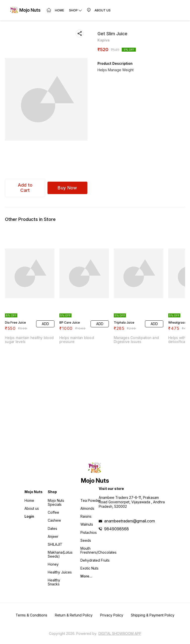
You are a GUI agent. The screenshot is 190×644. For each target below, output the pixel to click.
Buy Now (67, 188)
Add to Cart (25, 188)
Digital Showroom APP (120, 633)
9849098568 (117, 529)
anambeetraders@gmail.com (130, 521)
